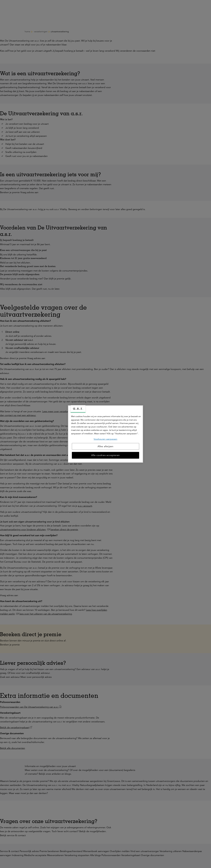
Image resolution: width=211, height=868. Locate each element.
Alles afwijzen (106, 446)
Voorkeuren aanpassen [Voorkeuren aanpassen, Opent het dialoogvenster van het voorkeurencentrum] (105, 439)
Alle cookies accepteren (106, 455)
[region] (105, 434)
